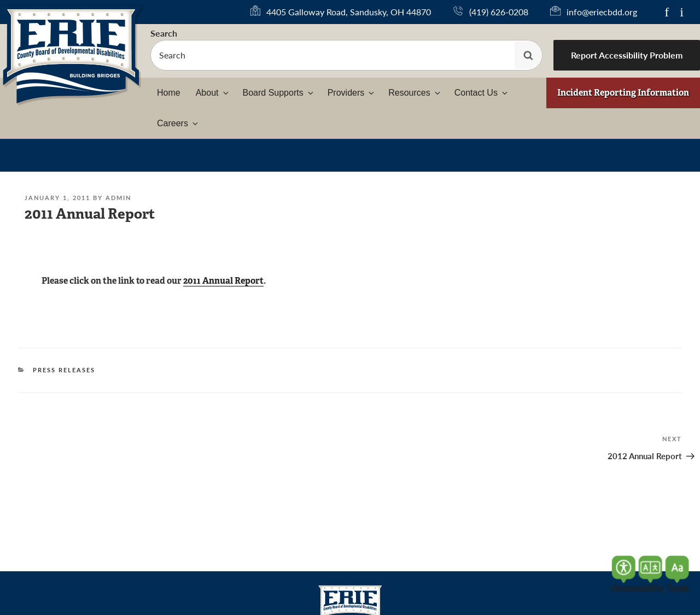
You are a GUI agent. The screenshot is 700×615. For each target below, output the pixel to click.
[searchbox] (346, 55)
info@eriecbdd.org (602, 12)
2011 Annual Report (223, 281)
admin (118, 198)
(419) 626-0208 (499, 12)
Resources (415, 93)
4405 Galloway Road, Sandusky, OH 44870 (349, 12)
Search (164, 33)
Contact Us (482, 93)
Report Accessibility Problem (627, 55)
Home (169, 93)
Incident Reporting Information (623, 93)
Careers (178, 123)
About (213, 93)
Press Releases (64, 370)
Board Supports (279, 93)
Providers (352, 93)
